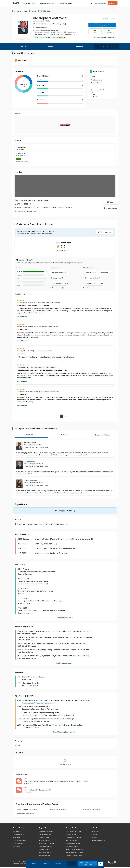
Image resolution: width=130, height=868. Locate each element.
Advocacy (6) (105, 273)
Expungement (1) (57, 279)
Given (65, 435)
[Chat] (107, 203)
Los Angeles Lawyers (45, 835)
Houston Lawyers (44, 841)
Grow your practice (100, 3)
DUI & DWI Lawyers (71, 841)
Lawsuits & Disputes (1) (59, 284)
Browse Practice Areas (19, 841)
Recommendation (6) (92, 279)
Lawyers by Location (30, 3)
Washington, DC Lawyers (47, 844)
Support (95, 838)
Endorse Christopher (103, 436)
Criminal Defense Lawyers (73, 838)
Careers (95, 835)
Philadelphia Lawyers (45, 847)
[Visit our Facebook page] (96, 863)
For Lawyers (16, 847)
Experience (79, 47)
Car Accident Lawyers (72, 847)
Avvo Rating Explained (99, 841)
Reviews (51, 47)
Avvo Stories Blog (18, 844)
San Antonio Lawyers (45, 853)
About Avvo (96, 832)
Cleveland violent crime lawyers (25, 814)
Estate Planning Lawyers (73, 844)
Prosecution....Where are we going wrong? (39, 703)
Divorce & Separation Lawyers (75, 850)
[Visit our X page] (103, 863)
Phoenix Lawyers (44, 850)
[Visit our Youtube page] (115, 863)
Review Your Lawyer (19, 835)
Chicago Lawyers (44, 838)
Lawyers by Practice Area (48, 3)
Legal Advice (16, 838)
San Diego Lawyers (45, 856)
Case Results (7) (91, 273)
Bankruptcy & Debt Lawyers (74, 832)
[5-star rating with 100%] (31, 272)
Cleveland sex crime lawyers (91, 810)
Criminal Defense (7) (58, 273)
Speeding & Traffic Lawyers (74, 856)
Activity (106, 47)
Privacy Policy (27, 862)
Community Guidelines (50, 862)
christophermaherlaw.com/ (27, 212)
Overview (24, 47)
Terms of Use (17, 862)
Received (31, 435)
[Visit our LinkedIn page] (109, 863)
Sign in (113, 3)
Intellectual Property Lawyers (74, 853)
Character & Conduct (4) (94, 284)
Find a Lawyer (17, 832)
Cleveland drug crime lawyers (58, 810)
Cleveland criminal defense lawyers (26, 810)
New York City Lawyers (46, 832)
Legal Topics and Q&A (66, 3)
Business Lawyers (71, 835)
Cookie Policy (37, 862)
